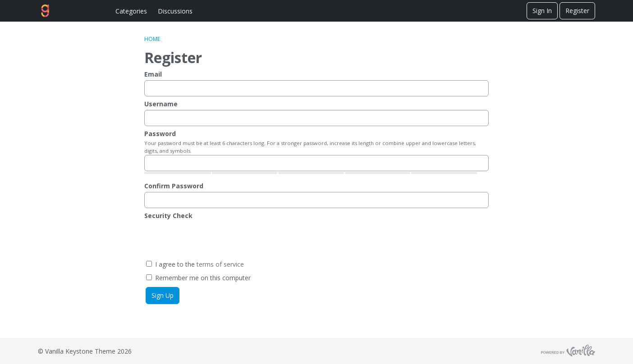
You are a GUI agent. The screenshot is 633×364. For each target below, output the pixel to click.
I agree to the (195, 264)
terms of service (220, 264)
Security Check (168, 216)
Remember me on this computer (198, 278)
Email (153, 74)
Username (161, 104)
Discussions (175, 11)
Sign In (542, 11)
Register (577, 11)
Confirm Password (174, 186)
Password (160, 134)
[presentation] (213, 239)
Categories (131, 11)
